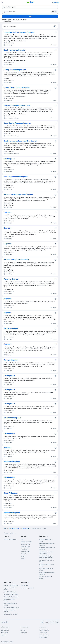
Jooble (11, 642)
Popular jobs (25, 585)
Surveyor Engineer (11, 360)
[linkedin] (57, 622)
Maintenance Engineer (12, 418)
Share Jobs (24, 633)
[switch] (55, 26)
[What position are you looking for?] (30, 7)
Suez (23, 539)
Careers (4, 635)
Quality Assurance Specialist (15, 70)
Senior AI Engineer (11, 493)
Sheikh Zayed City (26, 542)
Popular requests (10, 533)
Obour (23, 556)
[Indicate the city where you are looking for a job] (30, 12)
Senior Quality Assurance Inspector (17, 123)
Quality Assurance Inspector (15, 50)
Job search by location (27, 588)
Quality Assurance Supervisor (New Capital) (20, 141)
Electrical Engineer (11, 328)
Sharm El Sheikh (26, 544)
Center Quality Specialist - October (17, 105)
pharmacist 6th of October (11, 597)
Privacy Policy (43, 637)
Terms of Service (44, 635)
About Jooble (5, 630)
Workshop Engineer (11, 279)
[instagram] (47, 622)
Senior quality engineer (10, 539)
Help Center (5, 633)
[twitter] (52, 622)
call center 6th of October (11, 585)
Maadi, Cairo (25, 549)
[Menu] (2, 2)
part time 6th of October (11, 614)
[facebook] (42, 622)
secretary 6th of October (11, 594)
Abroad (23, 559)
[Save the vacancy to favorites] (56, 32)
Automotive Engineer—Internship (17, 260)
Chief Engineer (9, 159)
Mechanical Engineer (12, 462)
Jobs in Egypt (43, 633)
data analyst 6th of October (12, 608)
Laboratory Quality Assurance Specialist (19, 32)
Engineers (8, 212)
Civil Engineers (9, 376)
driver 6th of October (10, 592)
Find (30, 16)
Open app (56, 3)
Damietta (24, 554)
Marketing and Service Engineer (16, 177)
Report (53, 45)
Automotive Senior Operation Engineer (19, 194)
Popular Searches (44, 630)
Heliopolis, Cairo (26, 551)
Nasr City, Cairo (26, 547)
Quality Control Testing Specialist (17, 87)
